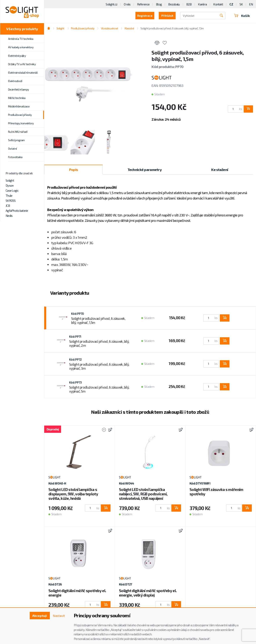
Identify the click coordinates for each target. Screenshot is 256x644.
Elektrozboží (15, 81)
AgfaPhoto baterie (17, 211)
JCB (8, 206)
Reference (143, 4)
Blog (159, 4)
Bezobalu (174, 4)
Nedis (9, 216)
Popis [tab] (73, 170)
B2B (189, 4)
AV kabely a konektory (21, 47)
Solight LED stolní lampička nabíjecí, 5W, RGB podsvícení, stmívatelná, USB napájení (143, 494)
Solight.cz (112, 4)
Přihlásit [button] (167, 16)
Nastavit (59, 616)
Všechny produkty (22, 29)
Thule (9, 195)
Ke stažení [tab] (220, 170)
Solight (10, 180)
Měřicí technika (17, 98)
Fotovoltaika (15, 157)
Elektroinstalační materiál (23, 73)
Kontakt (218, 4)
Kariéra (202, 4)
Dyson (10, 185)
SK (241, 4)
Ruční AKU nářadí (18, 132)
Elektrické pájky (17, 56)
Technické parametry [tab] (145, 170)
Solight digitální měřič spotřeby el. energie (77, 593)
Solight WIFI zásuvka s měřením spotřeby (216, 492)
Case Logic (12, 190)
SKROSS (11, 201)
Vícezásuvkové (110, 28)
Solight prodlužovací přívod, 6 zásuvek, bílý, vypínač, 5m (99, 389)
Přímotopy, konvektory (21, 123)
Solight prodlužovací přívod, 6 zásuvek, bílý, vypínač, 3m (99, 366)
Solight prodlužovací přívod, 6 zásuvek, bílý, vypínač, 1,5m (172, 28)
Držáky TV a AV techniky (22, 64)
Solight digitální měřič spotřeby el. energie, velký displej (148, 593)
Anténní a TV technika (21, 39)
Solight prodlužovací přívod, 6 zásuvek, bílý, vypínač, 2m (99, 343)
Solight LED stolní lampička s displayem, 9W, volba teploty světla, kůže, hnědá (73, 494)
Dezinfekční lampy (18, 89)
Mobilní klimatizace (19, 106)
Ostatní (12, 149)
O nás (127, 4)
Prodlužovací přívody (20, 115)
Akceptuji (40, 616)
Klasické (129, 28)
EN (251, 4)
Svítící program (16, 140)
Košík (242, 16)
